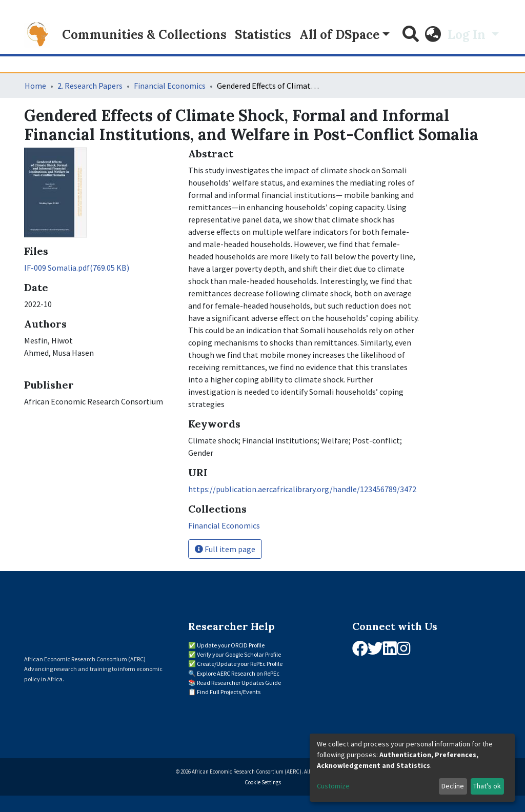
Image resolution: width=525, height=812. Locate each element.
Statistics (263, 35)
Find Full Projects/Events (229, 692)
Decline (453, 786)
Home (35, 86)
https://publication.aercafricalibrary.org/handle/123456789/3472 (302, 489)
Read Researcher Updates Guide (239, 683)
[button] (433, 35)
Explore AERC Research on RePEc (238, 673)
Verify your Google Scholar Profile (239, 654)
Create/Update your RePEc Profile (240, 664)
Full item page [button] (225, 549)
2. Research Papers (90, 86)
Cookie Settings (263, 782)
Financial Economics (170, 86)
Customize (333, 786)
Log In (468, 35)
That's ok (487, 786)
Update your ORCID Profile (231, 645)
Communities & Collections (144, 35)
